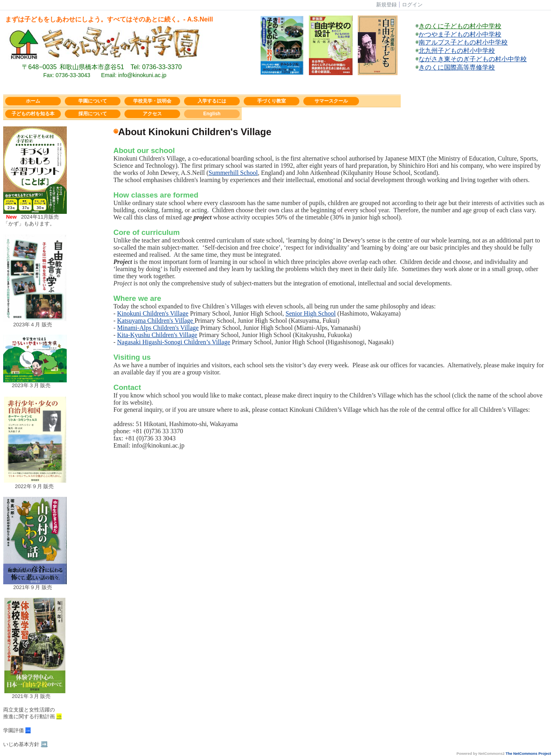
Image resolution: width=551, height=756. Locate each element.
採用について (93, 114)
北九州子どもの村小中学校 (457, 51)
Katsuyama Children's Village (156, 321)
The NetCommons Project (528, 754)
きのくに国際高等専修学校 (457, 67)
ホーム (33, 101)
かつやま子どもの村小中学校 (460, 34)
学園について (93, 101)
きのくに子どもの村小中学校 (460, 26)
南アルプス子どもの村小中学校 (463, 42)
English (212, 114)
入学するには (212, 101)
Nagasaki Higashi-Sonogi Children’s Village (174, 342)
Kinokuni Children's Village (153, 313)
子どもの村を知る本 (33, 114)
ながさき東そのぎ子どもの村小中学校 (473, 59)
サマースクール (331, 101)
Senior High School (310, 313)
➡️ (44, 744)
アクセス (152, 114)
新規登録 (386, 5)
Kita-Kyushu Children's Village (157, 335)
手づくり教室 (272, 101)
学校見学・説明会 (152, 101)
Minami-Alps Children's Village (158, 328)
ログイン (412, 5)
